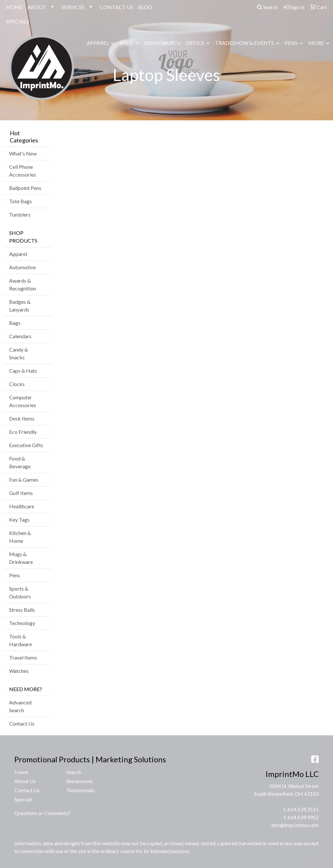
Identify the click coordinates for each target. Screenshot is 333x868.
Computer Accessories (23, 401)
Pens (291, 43)
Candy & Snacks (19, 353)
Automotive (22, 267)
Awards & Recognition (23, 284)
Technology (22, 623)
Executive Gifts (26, 445)
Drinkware (160, 43)
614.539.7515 (303, 809)
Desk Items (22, 418)
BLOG (145, 7)
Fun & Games (24, 480)
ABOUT (37, 7)
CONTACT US (117, 7)
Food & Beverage (20, 462)
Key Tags (19, 520)
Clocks (17, 384)
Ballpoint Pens (25, 188)
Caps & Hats (23, 371)
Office (195, 43)
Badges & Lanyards (20, 306)
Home (21, 772)
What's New (23, 153)
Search (267, 7)
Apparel (98, 43)
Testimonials (80, 790)
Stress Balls (22, 610)
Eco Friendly (23, 432)
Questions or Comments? (42, 813)
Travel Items (23, 657)
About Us (25, 781)
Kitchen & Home (20, 537)
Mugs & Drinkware (21, 558)
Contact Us (22, 723)
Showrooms (80, 781)
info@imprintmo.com (295, 825)
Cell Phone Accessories (23, 171)
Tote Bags (20, 201)
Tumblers (20, 214)
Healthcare (22, 506)
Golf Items (21, 493)
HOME (14, 7)
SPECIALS (18, 21)
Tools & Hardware (20, 640)
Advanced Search (20, 706)
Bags (127, 43)
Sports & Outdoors (20, 592)
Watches (19, 671)
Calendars (20, 336)
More (316, 43)
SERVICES (73, 7)
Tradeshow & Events (244, 43)
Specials (23, 799)
